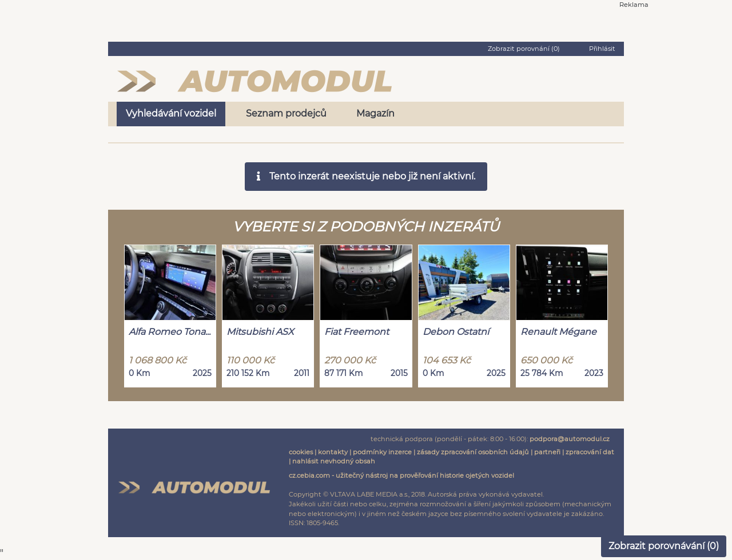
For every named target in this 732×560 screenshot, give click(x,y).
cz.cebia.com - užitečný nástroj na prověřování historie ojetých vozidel (401, 475)
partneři (547, 452)
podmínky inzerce (382, 452)
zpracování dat (590, 452)
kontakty (333, 452)
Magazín (375, 113)
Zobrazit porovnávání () (664, 546)
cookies (301, 452)
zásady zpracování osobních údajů (473, 452)
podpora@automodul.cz (570, 439)
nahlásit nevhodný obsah (334, 461)
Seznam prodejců (286, 113)
